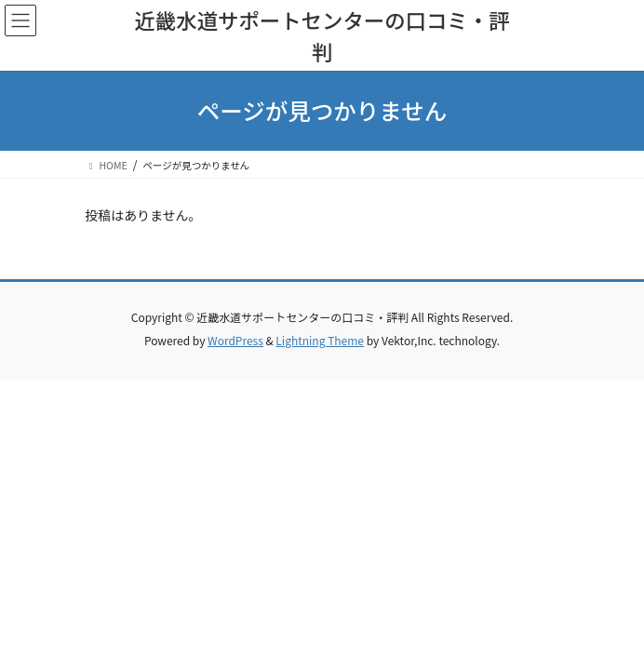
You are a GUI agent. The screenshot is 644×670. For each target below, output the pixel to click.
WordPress (235, 340)
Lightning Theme (320, 340)
